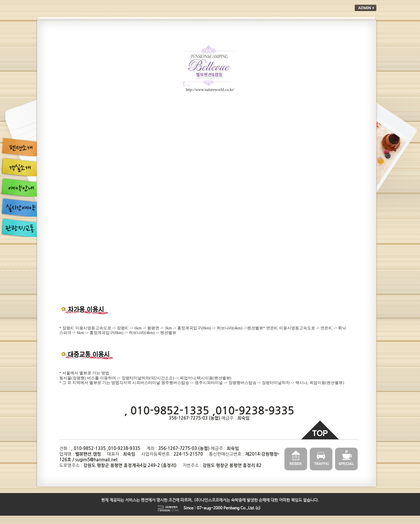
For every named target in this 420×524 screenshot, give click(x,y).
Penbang (231, 508)
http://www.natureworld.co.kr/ (210, 90)
